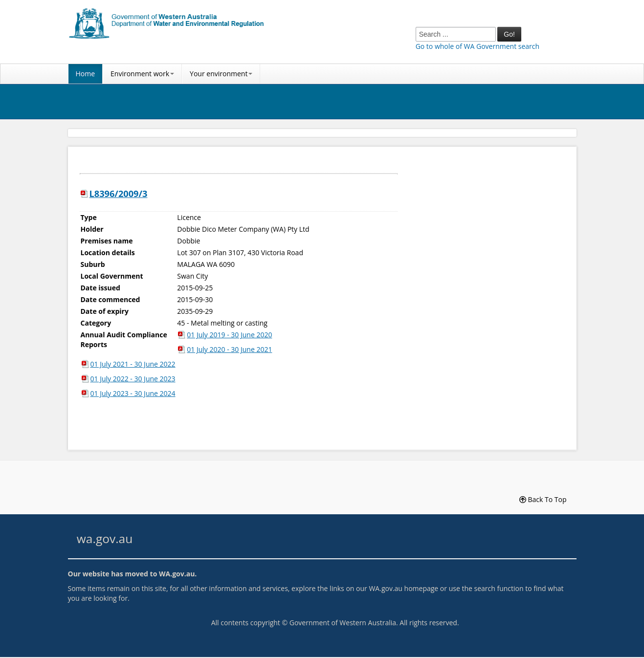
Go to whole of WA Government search (477, 46)
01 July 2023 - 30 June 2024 (133, 393)
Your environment (221, 74)
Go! (509, 34)
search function (499, 588)
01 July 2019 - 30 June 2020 (229, 335)
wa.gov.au (105, 538)
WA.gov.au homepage (403, 588)
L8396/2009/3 (119, 194)
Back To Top (543, 499)
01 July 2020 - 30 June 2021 (229, 349)
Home (86, 74)
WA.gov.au (177, 574)
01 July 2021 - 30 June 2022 (133, 364)
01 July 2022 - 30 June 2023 (133, 379)
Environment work (142, 74)
